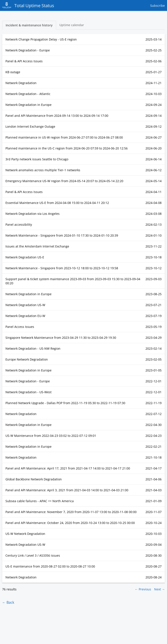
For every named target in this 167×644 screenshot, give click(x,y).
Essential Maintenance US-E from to (57, 203)
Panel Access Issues (20, 327)
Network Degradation (21, 83)
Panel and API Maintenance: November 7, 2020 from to (71, 512)
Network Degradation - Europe (28, 50)
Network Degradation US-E (25, 257)
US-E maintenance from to (50, 566)
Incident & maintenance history (29, 25)
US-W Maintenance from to (51, 436)
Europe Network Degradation (27, 359)
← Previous (143, 589)
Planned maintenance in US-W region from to (64, 137)
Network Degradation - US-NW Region (33, 348)
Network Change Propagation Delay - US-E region (41, 39)
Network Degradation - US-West (28, 392)
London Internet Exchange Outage (30, 126)
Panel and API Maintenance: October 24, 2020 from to (70, 523)
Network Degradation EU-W (25, 316)
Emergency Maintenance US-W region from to (64, 181)
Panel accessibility (19, 225)
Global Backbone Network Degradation (34, 479)
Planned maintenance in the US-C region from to (67, 148)
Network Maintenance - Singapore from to (62, 235)
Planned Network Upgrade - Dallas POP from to (65, 403)
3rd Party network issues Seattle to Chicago (37, 159)
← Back (8, 602)
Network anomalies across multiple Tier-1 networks (43, 170)
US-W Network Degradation (25, 534)
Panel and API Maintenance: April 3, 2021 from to (67, 490)
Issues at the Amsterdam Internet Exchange (37, 246)
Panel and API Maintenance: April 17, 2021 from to (68, 468)
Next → (159, 589)
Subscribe (158, 6)
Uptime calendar (72, 25)
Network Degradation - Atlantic (28, 94)
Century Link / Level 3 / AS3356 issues (33, 555)
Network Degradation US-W (25, 305)
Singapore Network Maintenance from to (61, 338)
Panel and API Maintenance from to (57, 116)
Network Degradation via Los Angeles (33, 214)
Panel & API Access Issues (24, 61)
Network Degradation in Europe (28, 105)
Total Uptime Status (28, 5)
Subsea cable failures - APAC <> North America (40, 501)
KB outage (13, 72)
